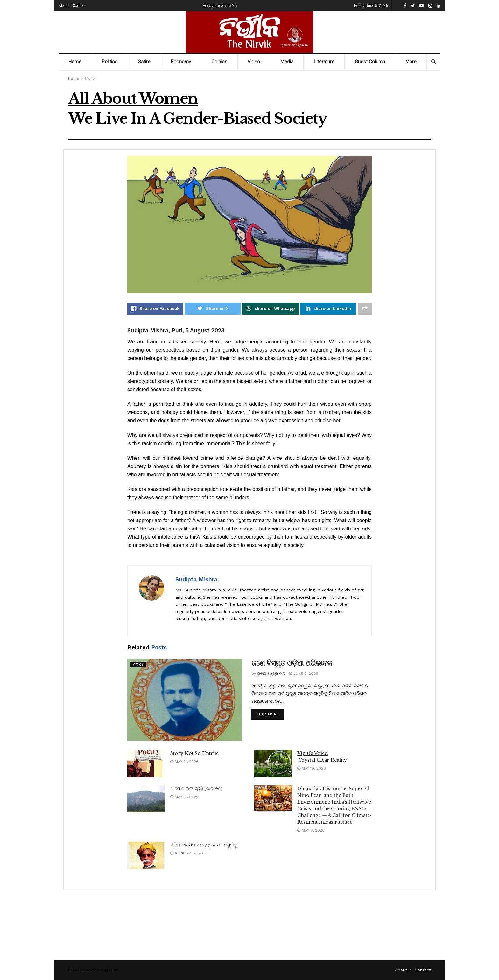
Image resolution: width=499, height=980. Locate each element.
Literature (324, 62)
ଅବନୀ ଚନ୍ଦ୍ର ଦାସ (271, 673)
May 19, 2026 (312, 768)
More (411, 62)
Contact (79, 6)
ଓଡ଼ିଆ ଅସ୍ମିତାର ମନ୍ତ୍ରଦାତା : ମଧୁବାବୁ (204, 845)
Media (287, 62)
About (64, 6)
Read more (268, 715)
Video (254, 62)
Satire (144, 62)
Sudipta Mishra (196, 579)
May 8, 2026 (311, 830)
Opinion (219, 62)
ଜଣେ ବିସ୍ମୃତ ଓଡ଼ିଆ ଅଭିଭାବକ (292, 663)
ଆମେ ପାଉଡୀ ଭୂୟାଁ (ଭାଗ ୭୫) (196, 789)
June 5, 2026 (304, 673)
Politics (110, 62)
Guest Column (370, 62)
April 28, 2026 (187, 853)
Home (75, 62)
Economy (181, 62)
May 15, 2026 (184, 797)
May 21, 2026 (184, 762)
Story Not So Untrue (194, 753)
